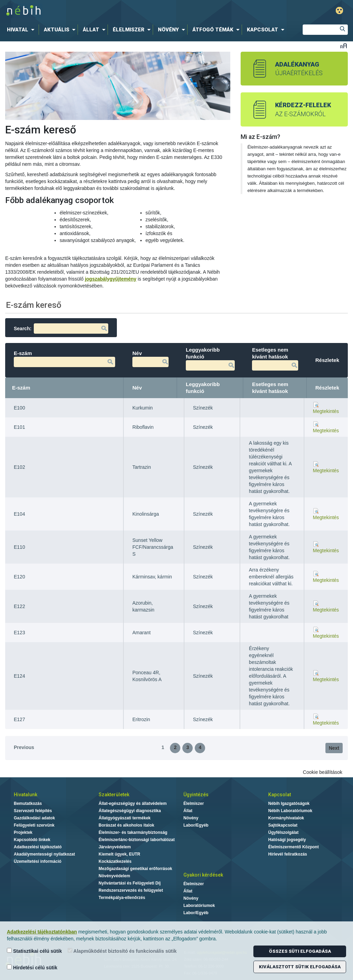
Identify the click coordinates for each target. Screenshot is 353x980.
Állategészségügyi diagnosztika (130, 811)
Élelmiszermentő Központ (294, 847)
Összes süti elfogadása (300, 951)
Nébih (107, 11)
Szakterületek (114, 795)
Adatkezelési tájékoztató (38, 847)
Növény (191, 818)
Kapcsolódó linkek (32, 840)
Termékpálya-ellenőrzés (122, 898)
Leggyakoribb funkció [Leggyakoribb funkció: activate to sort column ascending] (203, 388)
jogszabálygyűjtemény (110, 279)
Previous (24, 747)
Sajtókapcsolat (283, 825)
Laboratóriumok (199, 906)
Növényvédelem (114, 876)
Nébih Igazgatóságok (289, 804)
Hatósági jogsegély (287, 840)
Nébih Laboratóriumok (290, 811)
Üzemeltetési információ (38, 861)
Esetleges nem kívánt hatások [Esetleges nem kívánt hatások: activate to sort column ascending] (270, 388)
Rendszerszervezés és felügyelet (131, 890)
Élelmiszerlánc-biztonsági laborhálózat (137, 840)
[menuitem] (22, 30)
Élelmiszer (194, 804)
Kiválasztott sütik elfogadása (300, 967)
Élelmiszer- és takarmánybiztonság (133, 832)
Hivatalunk (26, 795)
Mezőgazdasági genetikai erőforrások (135, 869)
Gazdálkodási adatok (34, 818)
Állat (188, 811)
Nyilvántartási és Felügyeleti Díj (130, 883)
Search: (61, 329)
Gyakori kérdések (203, 875)
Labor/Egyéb (196, 825)
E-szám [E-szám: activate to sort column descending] (21, 388)
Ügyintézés (196, 795)
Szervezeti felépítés (33, 811)
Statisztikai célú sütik (34, 951)
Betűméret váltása (344, 46)
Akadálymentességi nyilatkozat (44, 854)
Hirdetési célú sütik (32, 967)
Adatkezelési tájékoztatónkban (42, 932)
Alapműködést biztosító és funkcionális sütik (122, 951)
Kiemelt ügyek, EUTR (119, 854)
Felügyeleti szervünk (34, 825)
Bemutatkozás (28, 804)
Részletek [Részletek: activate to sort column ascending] (327, 388)
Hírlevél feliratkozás (288, 854)
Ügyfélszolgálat (283, 832)
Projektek (23, 832)
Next (334, 748)
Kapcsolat (280, 795)
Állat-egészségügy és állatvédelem (133, 804)
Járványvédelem (115, 847)
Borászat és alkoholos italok (126, 825)
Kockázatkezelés (115, 861)
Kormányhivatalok (286, 818)
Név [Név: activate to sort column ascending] (137, 388)
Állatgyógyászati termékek (125, 818)
